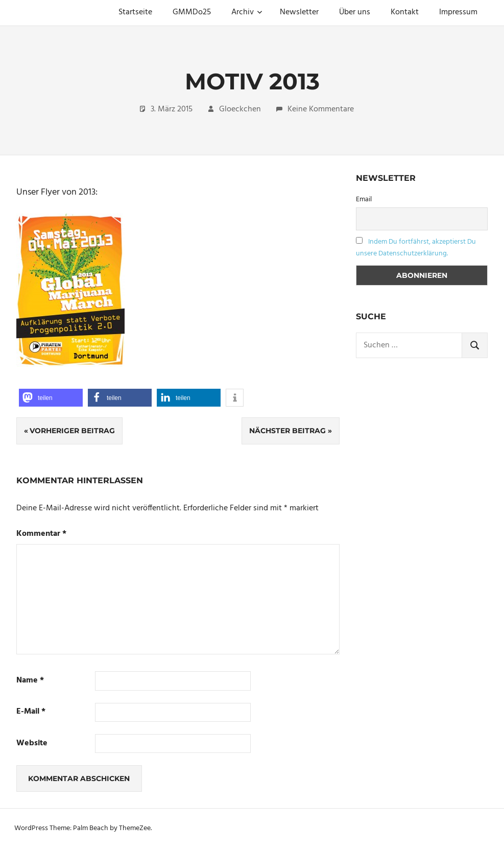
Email (364, 199)
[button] (51, 398)
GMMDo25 (192, 12)
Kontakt (405, 12)
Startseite (135, 12)
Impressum (458, 12)
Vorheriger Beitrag (72, 431)
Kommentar (41, 534)
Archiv (247, 12)
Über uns (355, 12)
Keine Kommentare (321, 109)
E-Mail (31, 712)
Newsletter (299, 12)
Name (30, 681)
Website (32, 744)
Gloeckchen (240, 109)
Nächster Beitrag (287, 431)
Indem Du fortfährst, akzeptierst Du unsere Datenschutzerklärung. (416, 248)
